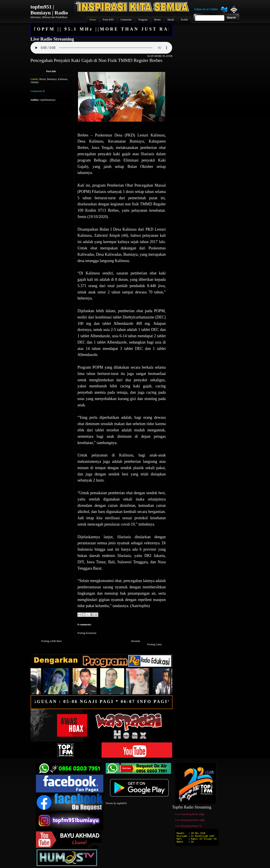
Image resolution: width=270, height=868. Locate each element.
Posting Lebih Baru (52, 641)
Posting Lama (154, 644)
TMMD (35, 82)
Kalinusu (63, 79)
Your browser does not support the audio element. (101, 48)
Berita (43, 79)
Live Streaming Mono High (190, 814)
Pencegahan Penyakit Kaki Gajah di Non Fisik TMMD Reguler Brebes (97, 60)
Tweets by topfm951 (116, 803)
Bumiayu (52, 79)
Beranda (136, 641)
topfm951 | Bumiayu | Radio (49, 10)
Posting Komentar (87, 633)
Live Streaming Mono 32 (189, 826)
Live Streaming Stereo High (190, 820)
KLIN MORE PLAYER (160, 56)
